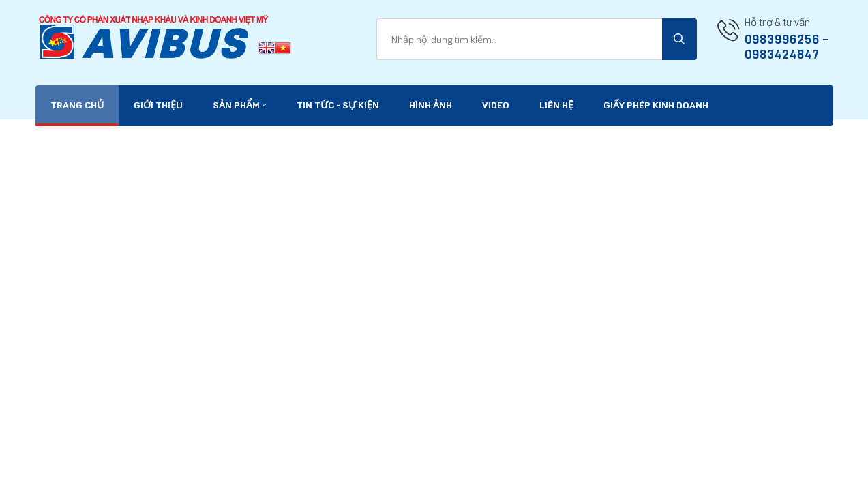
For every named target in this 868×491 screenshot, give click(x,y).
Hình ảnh (431, 105)
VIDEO (496, 105)
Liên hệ (556, 105)
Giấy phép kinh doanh (656, 105)
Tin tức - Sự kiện (338, 105)
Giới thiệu (158, 105)
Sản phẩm (240, 105)
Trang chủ (77, 105)
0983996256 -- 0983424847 (787, 47)
